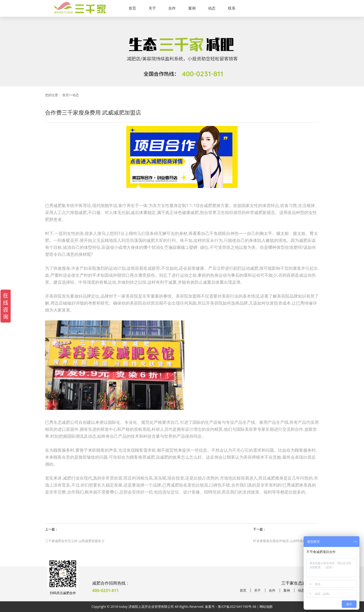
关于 (152, 8)
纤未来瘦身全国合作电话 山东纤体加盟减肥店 (286, 541)
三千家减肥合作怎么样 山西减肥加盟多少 (75, 541)
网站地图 (266, 607)
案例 (192, 8)
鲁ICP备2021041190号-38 (237, 607)
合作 (172, 8)
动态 (212, 8)
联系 (232, 8)
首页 (132, 8)
